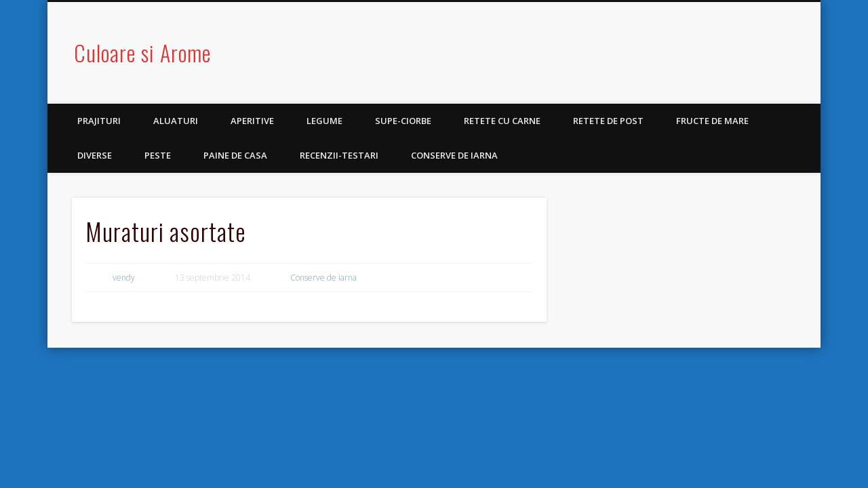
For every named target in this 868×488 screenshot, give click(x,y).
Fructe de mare (712, 121)
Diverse (95, 155)
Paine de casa (235, 155)
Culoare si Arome (142, 53)
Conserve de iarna (454, 155)
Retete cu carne (502, 121)
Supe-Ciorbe (403, 121)
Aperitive (252, 121)
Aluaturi (176, 121)
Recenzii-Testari (339, 155)
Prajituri (99, 121)
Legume (324, 121)
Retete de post (608, 121)
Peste (158, 155)
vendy (124, 278)
